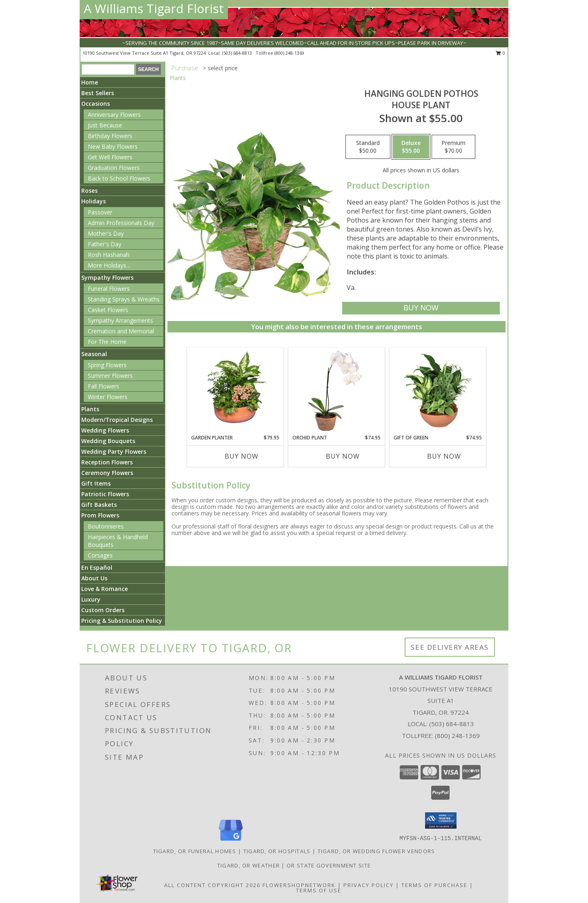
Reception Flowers (107, 462)
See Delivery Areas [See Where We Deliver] (450, 647)
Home (90, 82)
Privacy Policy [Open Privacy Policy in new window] (369, 885)
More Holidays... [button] (109, 265)
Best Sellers (98, 93)
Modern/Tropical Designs (117, 420)
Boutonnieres (106, 526)
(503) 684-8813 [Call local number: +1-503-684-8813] (238, 53)
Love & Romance (105, 589)
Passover (100, 212)
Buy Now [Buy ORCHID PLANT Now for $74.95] (343, 456)
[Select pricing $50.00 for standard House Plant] (368, 147)
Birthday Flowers (110, 136)
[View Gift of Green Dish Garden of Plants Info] (438, 391)
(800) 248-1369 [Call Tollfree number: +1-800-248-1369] (457, 736)
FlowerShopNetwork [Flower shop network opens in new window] (299, 885)
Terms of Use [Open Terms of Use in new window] (319, 890)
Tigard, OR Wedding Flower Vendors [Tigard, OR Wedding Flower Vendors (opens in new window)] (376, 851)
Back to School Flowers (119, 178)
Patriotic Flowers (105, 494)
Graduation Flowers (114, 168)
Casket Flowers (108, 310)
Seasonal (94, 354)
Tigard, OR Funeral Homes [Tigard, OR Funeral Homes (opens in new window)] (195, 851)
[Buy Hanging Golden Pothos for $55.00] (421, 308)
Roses (89, 191)
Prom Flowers (100, 515)
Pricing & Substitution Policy (122, 621)
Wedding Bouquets (108, 441)
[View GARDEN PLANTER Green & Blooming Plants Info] (235, 391)
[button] (441, 821)
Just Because (105, 125)
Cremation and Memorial (121, 331)
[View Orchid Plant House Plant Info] (337, 391)
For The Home (107, 342)
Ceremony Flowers (107, 473)
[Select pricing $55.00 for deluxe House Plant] (411, 147)
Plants (90, 409)
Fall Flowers (104, 386)
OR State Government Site (329, 865)
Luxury (91, 599)
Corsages (100, 555)
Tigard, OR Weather (248, 865)
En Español (97, 567)
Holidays (94, 201)
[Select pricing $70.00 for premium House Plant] (453, 147)
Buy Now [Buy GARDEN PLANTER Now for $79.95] (242, 456)
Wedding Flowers (105, 430)
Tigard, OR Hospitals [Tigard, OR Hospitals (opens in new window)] (277, 851)
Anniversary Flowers (114, 115)
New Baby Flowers (113, 146)
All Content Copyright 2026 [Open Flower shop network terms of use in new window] (212, 885)
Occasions (96, 104)
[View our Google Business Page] (231, 841)
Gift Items (96, 483)
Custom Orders (103, 610)
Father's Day (105, 244)
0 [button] (500, 53)
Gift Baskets (99, 505)
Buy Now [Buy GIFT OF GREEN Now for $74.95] (444, 456)
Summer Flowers (110, 376)
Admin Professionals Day (121, 223)
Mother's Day (106, 233)
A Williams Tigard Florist (154, 8)
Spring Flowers (107, 365)
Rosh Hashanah (109, 255)
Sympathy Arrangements (120, 320)
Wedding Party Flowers (114, 451)
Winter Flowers (108, 397)
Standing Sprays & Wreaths (124, 299)
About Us (94, 578)
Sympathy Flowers (107, 278)
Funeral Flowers (109, 289)
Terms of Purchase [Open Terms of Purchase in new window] (434, 885)
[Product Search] (108, 69)
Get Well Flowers (110, 157)
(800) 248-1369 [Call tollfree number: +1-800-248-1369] (289, 53)
